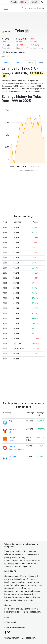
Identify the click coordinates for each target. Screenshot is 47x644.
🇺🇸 (23, 2)
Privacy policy (12, 622)
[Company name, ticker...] (32, 8)
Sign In (14, 2)
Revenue (19, 63)
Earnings (30, 63)
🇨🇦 (32, 39)
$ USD (34, 2)
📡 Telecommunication (13, 52)
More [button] (40, 63)
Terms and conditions (15, 627)
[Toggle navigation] (6, 8)
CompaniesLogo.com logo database (20, 591)
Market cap (7, 63)
